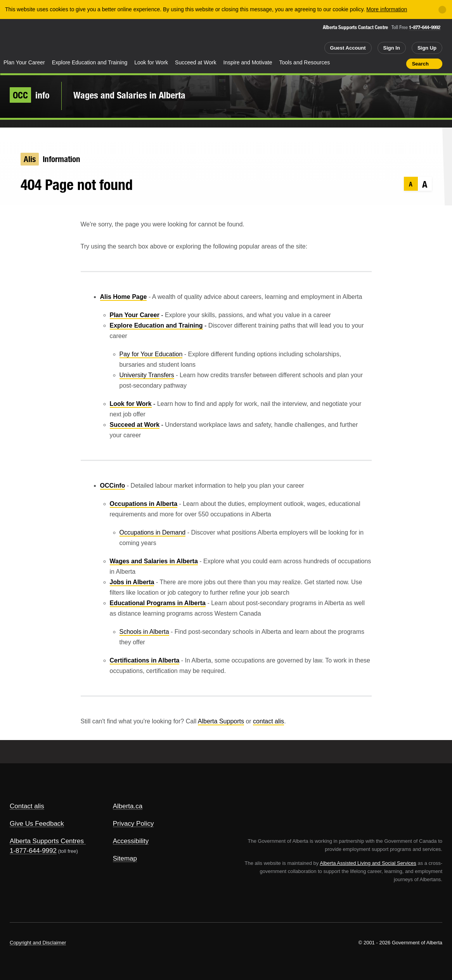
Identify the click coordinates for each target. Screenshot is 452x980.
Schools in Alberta (144, 632)
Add (370, 64)
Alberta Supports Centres (47, 841)
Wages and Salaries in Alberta (129, 95)
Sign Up (427, 48)
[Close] (442, 10)
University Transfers (147, 375)
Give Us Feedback (37, 824)
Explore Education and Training (90, 62)
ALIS (80, 38)
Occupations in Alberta (144, 504)
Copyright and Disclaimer (38, 943)
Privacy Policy (133, 824)
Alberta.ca (128, 806)
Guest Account (348, 48)
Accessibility (131, 841)
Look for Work (151, 62)
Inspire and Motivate (248, 62)
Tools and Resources (305, 62)
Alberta (31, 39)
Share (356, 64)
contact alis (268, 721)
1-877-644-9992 (425, 27)
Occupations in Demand (153, 532)
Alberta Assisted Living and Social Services (368, 863)
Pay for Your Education (151, 354)
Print (398, 64)
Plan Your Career (24, 62)
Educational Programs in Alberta (158, 603)
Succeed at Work (196, 62)
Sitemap (125, 858)
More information (387, 9)
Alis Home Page (124, 297)
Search (420, 64)
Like (384, 63)
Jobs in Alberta (132, 582)
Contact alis (27, 806)
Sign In (392, 48)
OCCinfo (113, 486)
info (30, 95)
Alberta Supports (221, 721)
